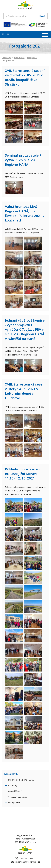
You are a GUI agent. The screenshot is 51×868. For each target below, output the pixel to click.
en (8, 34)
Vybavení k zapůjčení (18, 797)
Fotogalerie (32, 58)
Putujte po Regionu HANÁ (21, 780)
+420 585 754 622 (28, 858)
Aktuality (13, 785)
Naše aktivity (19, 58)
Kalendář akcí (15, 791)
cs (3, 34)
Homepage (7, 58)
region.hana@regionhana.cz (28, 862)
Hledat (42, 16)
